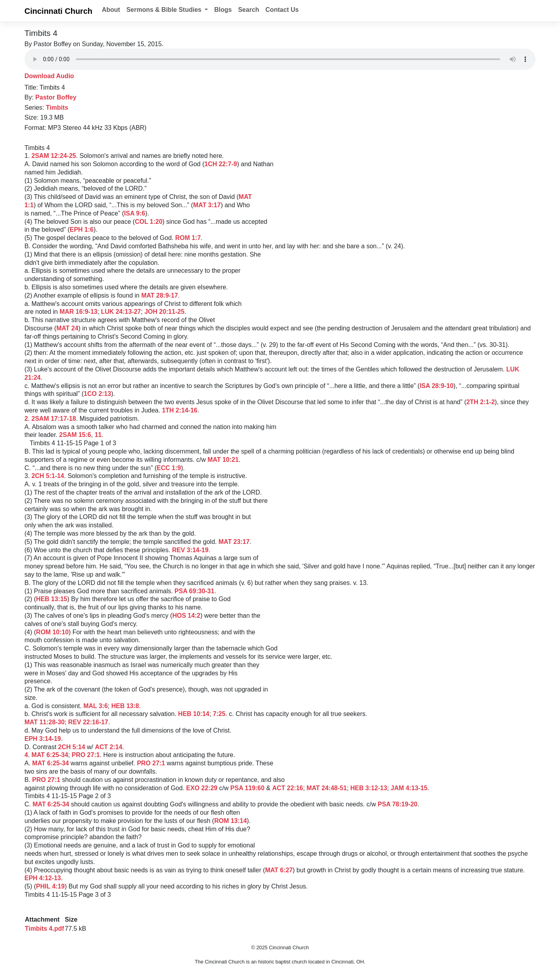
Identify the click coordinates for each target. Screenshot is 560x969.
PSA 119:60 (247, 788)
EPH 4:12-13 (43, 878)
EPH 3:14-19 (43, 739)
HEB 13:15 (51, 599)
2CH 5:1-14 (48, 476)
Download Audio (49, 76)
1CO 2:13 (97, 394)
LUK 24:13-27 (121, 312)
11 (98, 435)
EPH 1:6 (82, 230)
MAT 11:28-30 (45, 722)
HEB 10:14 (194, 714)
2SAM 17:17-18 (54, 419)
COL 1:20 (149, 222)
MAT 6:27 (279, 870)
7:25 (219, 714)
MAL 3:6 (95, 706)
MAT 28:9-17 (160, 295)
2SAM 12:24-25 (54, 156)
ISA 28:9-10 (437, 386)
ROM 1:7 (188, 238)
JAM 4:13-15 (409, 788)
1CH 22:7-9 (221, 164)
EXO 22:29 (202, 788)
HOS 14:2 (186, 616)
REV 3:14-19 (190, 550)
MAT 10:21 (223, 460)
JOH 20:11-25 (164, 312)
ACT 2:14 (109, 747)
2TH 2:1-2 (481, 402)
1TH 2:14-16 (180, 410)
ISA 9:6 (135, 213)
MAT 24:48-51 (327, 788)
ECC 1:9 (169, 468)
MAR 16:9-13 (78, 312)
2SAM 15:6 (75, 435)
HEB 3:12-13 (369, 788)
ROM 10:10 (52, 632)
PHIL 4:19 (50, 886)
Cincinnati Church (58, 11)
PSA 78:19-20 (398, 804)
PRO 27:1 (86, 755)
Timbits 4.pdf (44, 929)
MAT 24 (67, 328)
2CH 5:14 (71, 747)
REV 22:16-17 (88, 722)
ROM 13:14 (231, 821)
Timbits (57, 108)
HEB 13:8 (125, 706)
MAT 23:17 (234, 542)
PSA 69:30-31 (195, 591)
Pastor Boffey (56, 97)
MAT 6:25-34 (50, 755)
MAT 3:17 (207, 205)
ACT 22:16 (287, 788)
